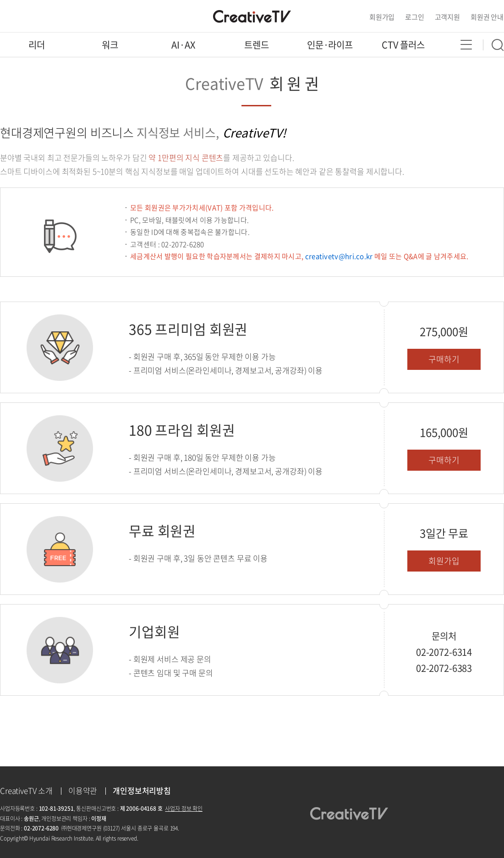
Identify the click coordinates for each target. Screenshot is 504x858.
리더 (37, 45)
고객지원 (447, 17)
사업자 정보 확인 (184, 808)
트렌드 (257, 45)
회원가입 (382, 17)
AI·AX (183, 45)
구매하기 (444, 359)
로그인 (415, 17)
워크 (110, 45)
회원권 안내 (487, 17)
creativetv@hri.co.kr (339, 256)
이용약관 (83, 790)
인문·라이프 (330, 45)
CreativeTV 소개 (26, 790)
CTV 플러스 (403, 45)
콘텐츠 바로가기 (23, 0)
